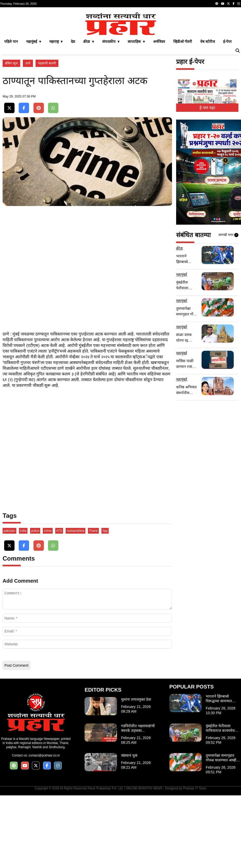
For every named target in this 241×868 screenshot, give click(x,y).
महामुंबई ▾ (34, 114)
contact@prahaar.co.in (44, 828)
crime (48, 603)
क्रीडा (180, 321)
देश (73, 114)
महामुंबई (182, 347)
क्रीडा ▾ (89, 114)
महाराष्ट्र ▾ (56, 114)
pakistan (9, 603)
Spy (105, 603)
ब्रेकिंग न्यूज (11, 136)
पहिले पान (11, 114)
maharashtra (75, 603)
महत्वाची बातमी (47, 136)
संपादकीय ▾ (111, 114)
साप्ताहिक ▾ (136, 114)
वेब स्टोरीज (208, 114)
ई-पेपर (228, 114)
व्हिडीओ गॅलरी (183, 114)
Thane (93, 603)
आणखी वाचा (228, 308)
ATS (59, 603)
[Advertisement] (120, 46)
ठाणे (28, 136)
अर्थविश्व (159, 114)
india (23, 603)
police (35, 603)
